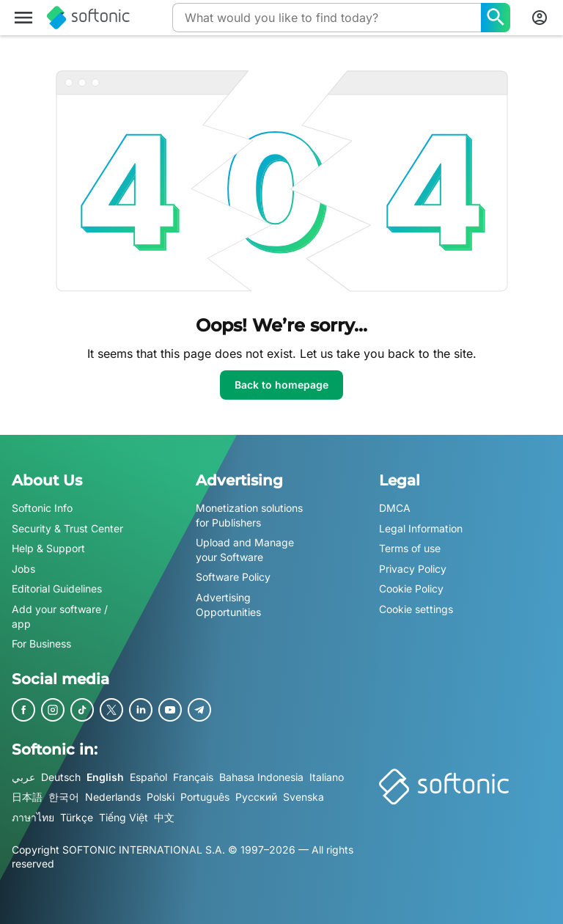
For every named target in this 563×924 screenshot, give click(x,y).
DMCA (395, 508)
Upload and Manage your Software (245, 550)
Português (205, 797)
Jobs (23, 569)
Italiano (327, 777)
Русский (256, 797)
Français (193, 777)
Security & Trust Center (67, 528)
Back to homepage (281, 385)
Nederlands (113, 797)
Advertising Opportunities (228, 605)
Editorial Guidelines (57, 589)
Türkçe (77, 817)
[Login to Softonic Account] (540, 18)
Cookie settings (416, 609)
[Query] (327, 18)
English (105, 777)
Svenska (303, 797)
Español (148, 777)
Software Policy (233, 577)
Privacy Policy (413, 569)
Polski (161, 797)
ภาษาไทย (33, 817)
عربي (23, 777)
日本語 (27, 797)
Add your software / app (60, 616)
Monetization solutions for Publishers (249, 515)
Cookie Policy (411, 589)
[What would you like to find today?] (496, 18)
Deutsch (61, 777)
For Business (41, 643)
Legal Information (421, 528)
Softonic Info (42, 508)
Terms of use (410, 548)
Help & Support (48, 548)
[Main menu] (23, 18)
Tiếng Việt (124, 817)
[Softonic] (88, 18)
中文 (164, 817)
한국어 (64, 797)
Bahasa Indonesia (261, 777)
